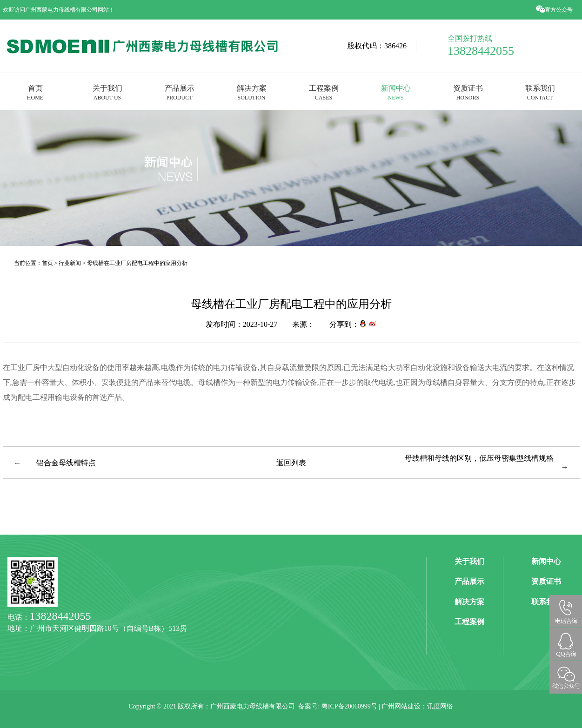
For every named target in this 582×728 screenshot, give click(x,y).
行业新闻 (70, 263)
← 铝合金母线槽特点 (55, 463)
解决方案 (252, 92)
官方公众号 (555, 10)
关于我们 (107, 92)
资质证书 (468, 92)
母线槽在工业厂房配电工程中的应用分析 (137, 263)
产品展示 (180, 92)
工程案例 (324, 92)
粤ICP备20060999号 (349, 706)
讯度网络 (440, 706)
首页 (35, 92)
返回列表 (291, 463)
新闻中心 (396, 92)
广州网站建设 (401, 706)
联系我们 (540, 92)
